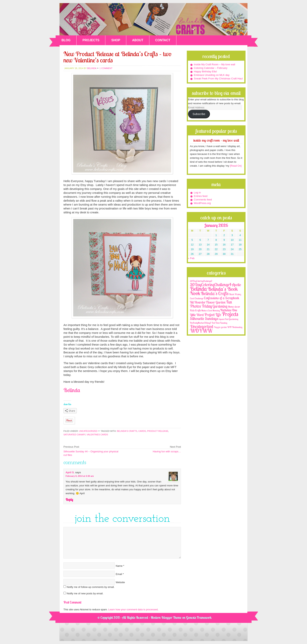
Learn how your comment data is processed (133, 609)
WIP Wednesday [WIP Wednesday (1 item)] (235, 327)
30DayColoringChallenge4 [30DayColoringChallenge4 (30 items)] (211, 285)
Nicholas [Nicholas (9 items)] (226, 310)
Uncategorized (88, 431)
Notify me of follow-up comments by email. (91, 587)
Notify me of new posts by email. (85, 593)
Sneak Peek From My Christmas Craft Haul (218, 79)
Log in (197, 193)
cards (142, 431)
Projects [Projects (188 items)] (230, 314)
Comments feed (203, 200)
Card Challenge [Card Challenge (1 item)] (197, 298)
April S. (70, 472)
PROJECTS (91, 40)
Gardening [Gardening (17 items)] (220, 306)
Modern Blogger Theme (166, 618)
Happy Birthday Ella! (205, 71)
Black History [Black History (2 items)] (235, 294)
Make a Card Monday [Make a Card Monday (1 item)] (210, 311)
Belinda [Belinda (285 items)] (198, 289)
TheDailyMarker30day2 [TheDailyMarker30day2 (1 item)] (200, 323)
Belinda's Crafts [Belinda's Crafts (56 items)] (215, 293)
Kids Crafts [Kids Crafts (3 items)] (195, 310)
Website (120, 582)
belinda (92, 68)
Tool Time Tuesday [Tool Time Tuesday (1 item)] (219, 323)
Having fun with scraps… (167, 451)
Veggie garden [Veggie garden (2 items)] (220, 327)
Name (119, 566)
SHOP (116, 40)
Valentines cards (97, 435)
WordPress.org (202, 203)
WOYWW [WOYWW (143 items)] (201, 331)
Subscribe (199, 114)
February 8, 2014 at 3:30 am (80, 476)
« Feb (191, 258)
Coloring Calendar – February (211, 68)
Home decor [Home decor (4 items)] (234, 307)
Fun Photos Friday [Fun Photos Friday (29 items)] (211, 304)
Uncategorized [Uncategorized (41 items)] (202, 326)
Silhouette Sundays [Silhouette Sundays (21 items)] (204, 318)
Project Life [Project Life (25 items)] (213, 315)
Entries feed (201, 196)
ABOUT (138, 40)
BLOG (66, 40)
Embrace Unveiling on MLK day (212, 75)
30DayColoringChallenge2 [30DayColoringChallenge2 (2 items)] (201, 281)
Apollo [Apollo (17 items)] (237, 285)
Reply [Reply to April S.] (69, 500)
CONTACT (163, 40)
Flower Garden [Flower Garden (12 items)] (216, 302)
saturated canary (74, 435)
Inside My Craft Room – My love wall (214, 64)
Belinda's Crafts (153, 19)
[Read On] (235, 166)
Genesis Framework (199, 618)
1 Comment (106, 68)
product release (158, 431)
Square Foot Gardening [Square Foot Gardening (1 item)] (228, 319)
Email (119, 574)
